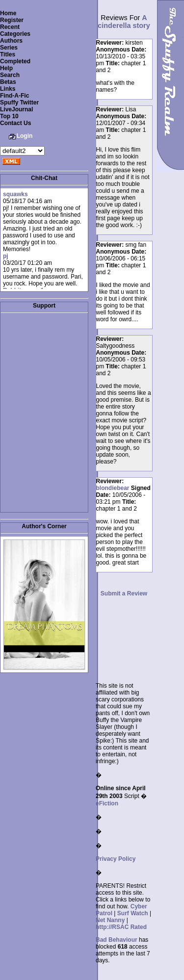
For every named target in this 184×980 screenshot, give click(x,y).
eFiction (107, 803)
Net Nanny (110, 920)
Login (25, 136)
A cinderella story (124, 22)
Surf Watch (133, 913)
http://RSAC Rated (121, 927)
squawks (15, 194)
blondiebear (113, 488)
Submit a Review (124, 593)
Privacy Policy (116, 859)
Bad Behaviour (117, 940)
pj (6, 256)
